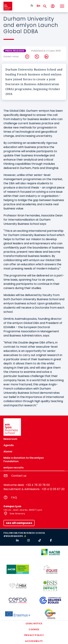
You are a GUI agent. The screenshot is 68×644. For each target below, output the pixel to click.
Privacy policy (34, 635)
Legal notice (34, 623)
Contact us (19, 476)
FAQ (14, 497)
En (38, 6)
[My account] (53, 6)
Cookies (34, 629)
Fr (32, 6)
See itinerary (17, 514)
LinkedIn (47, 57)
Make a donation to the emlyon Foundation (24, 460)
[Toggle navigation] (62, 6)
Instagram (27, 57)
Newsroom (10, 439)
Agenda (9, 445)
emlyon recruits (14, 468)
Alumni (8, 451)
